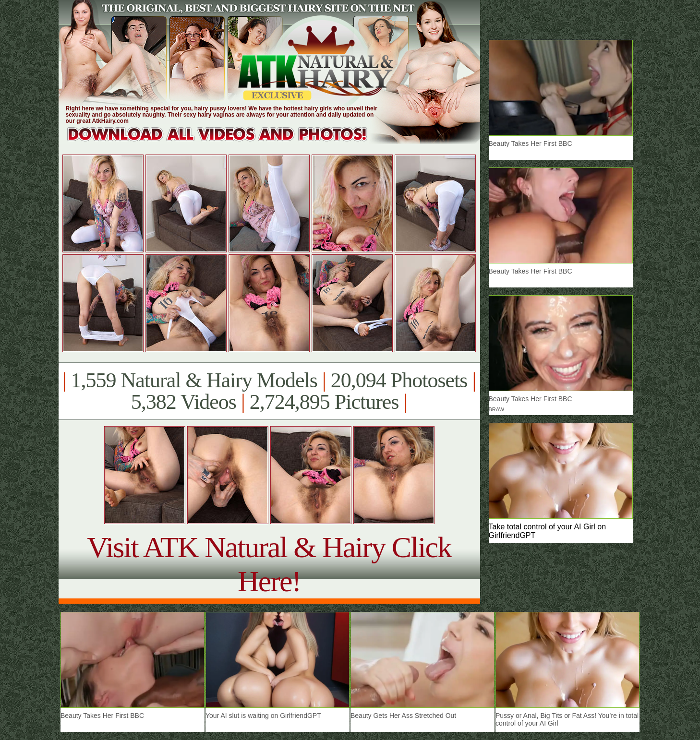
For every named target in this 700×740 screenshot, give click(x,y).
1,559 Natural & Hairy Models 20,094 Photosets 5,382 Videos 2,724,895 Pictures (269, 391)
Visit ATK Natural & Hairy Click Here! (269, 564)
